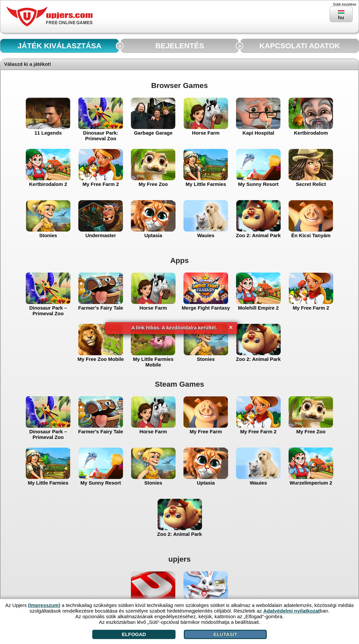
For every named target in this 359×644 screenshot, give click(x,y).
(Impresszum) (44, 605)
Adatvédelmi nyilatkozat (291, 611)
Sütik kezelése (345, 4)
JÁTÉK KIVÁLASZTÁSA (60, 46)
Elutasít (225, 634)
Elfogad (134, 634)
